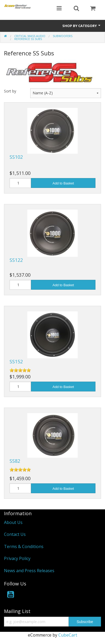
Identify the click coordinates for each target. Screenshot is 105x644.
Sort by (10, 91)
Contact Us (15, 534)
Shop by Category (82, 26)
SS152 (16, 361)
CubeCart (68, 635)
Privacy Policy (17, 558)
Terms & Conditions (24, 546)
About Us (13, 522)
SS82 (15, 461)
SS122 (16, 260)
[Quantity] (20, 183)
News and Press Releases (29, 571)
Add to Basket (63, 183)
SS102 (16, 157)
